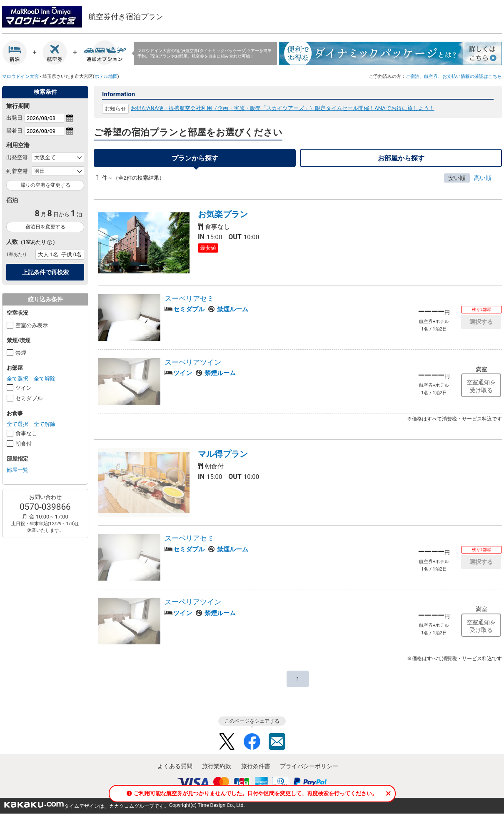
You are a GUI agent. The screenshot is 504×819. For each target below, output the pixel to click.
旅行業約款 (217, 770)
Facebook (252, 746)
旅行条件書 (256, 770)
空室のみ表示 (32, 325)
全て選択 (17, 379)
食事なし (26, 433)
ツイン (24, 388)
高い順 (483, 182)
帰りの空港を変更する (45, 185)
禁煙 (21, 353)
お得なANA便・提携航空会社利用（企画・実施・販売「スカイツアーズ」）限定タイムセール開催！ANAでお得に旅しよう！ (283, 108)
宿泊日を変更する (45, 227)
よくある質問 (175, 770)
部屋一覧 (17, 470)
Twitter (227, 746)
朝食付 (24, 444)
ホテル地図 (106, 76)
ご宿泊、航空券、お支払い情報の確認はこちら (454, 76)
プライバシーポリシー (309, 770)
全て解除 (45, 379)
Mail (277, 746)
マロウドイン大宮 (20, 76)
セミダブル (29, 398)
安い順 (457, 182)
